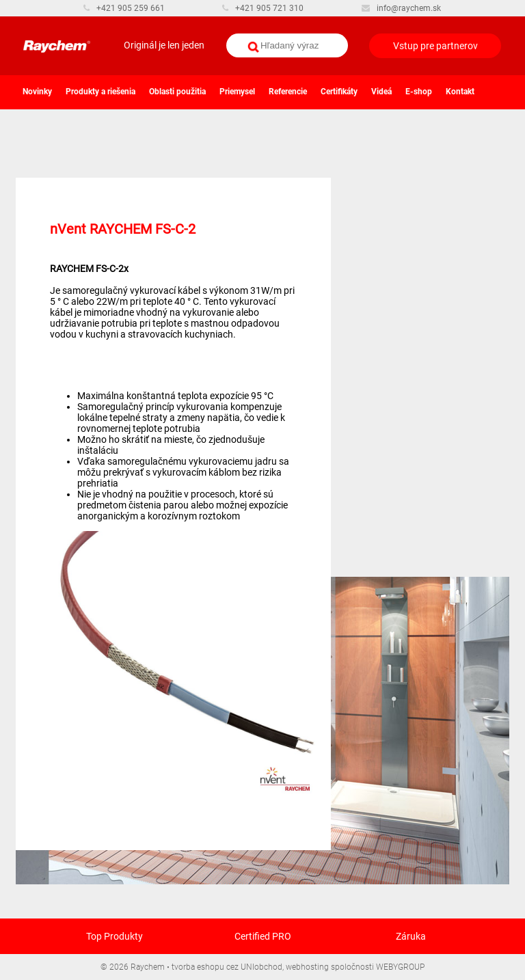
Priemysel (237, 92)
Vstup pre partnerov (435, 46)
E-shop (419, 92)
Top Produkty (115, 936)
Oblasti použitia (177, 92)
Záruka (411, 936)
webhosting (307, 967)
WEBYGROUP (400, 967)
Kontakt (460, 92)
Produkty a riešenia (100, 92)
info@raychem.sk (401, 8)
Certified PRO (263, 936)
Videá (381, 92)
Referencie (288, 92)
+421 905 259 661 (124, 8)
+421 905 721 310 (263, 8)
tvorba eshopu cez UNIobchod (227, 967)
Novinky (37, 92)
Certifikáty (339, 92)
